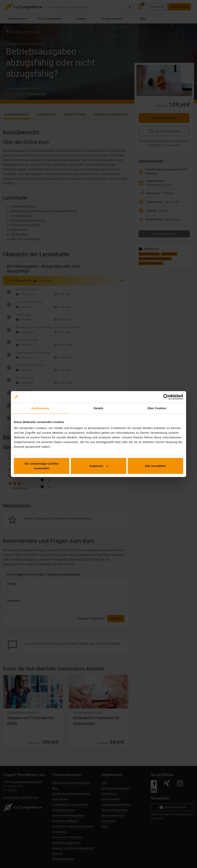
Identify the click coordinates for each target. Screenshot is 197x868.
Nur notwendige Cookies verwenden (42, 466)
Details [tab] (98, 408)
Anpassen (99, 466)
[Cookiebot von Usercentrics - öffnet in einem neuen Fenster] (166, 397)
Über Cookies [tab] (157, 408)
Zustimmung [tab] (40, 408)
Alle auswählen (155, 466)
